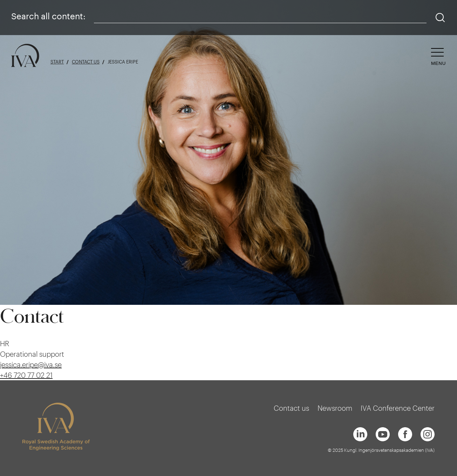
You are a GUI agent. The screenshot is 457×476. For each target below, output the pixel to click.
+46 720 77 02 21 (26, 375)
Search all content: (48, 16)
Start (57, 62)
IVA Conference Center (398, 408)
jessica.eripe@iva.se (31, 364)
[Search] (440, 18)
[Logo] (25, 56)
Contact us (86, 62)
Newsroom (335, 408)
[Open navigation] (438, 57)
